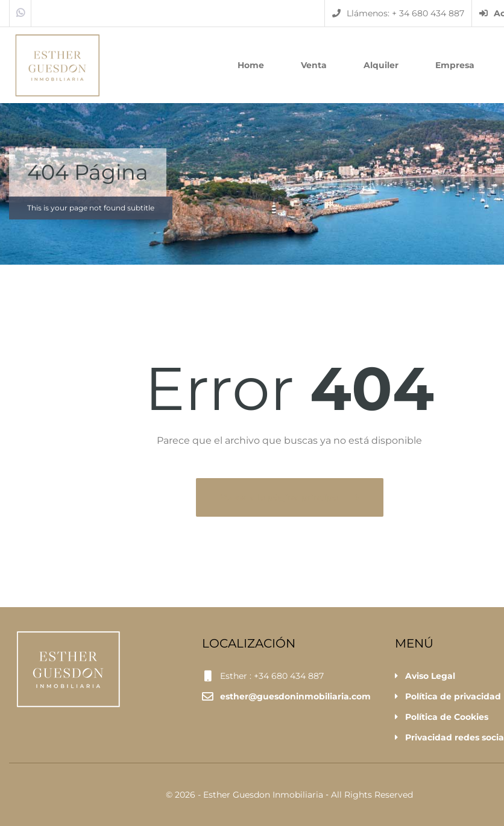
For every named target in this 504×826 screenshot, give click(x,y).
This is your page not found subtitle (91, 208)
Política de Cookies (447, 717)
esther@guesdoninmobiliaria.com (295, 696)
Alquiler (381, 65)
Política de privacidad (453, 696)
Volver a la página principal (282, 497)
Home (251, 65)
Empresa (455, 65)
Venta (314, 65)
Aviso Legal (430, 676)
